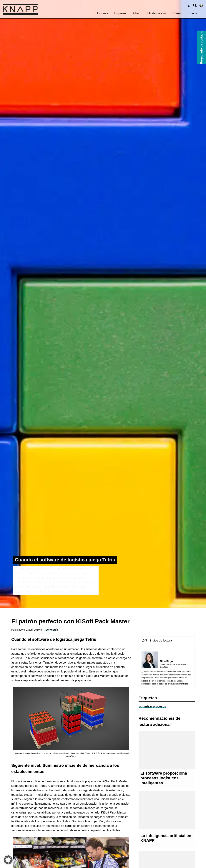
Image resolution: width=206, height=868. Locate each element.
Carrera (177, 13)
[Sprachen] (201, 6)
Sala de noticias (156, 13)
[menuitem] (101, 13)
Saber (136, 13)
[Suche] (195, 6)
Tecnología (51, 630)
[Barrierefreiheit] (189, 6)
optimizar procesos (153, 706)
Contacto (194, 13)
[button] (8, 860)
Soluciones (101, 13)
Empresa (120, 13)
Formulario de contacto (201, 47)
